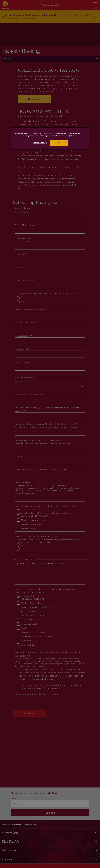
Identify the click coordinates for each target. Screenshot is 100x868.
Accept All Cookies (59, 143)
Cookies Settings (40, 143)
